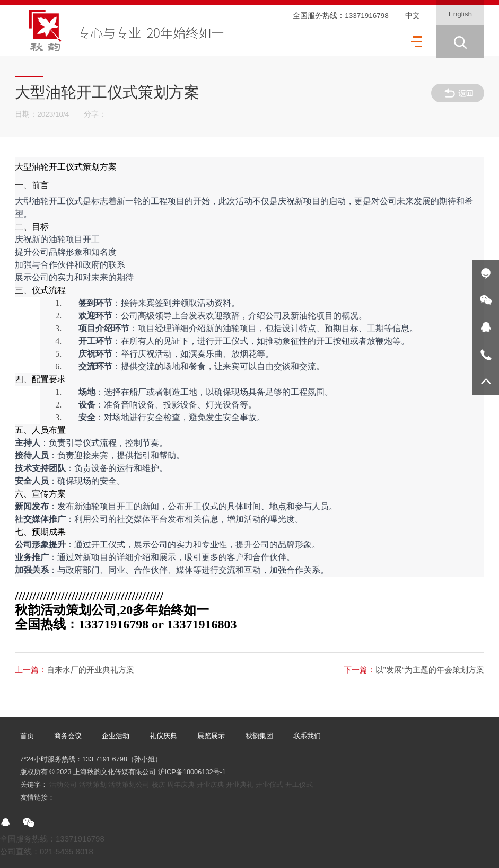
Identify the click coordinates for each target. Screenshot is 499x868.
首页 (27, 736)
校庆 (159, 785)
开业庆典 (211, 785)
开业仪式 (269, 785)
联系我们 (307, 736)
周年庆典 (181, 785)
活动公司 (63, 785)
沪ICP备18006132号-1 (192, 772)
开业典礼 (240, 785)
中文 (413, 16)
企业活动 (116, 736)
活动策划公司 (129, 785)
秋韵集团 (259, 736)
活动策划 (93, 785)
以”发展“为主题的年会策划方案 (414, 670)
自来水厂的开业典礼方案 (75, 670)
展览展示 (211, 736)
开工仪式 (299, 785)
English (460, 14)
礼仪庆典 (163, 736)
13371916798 (367, 16)
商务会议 (68, 736)
